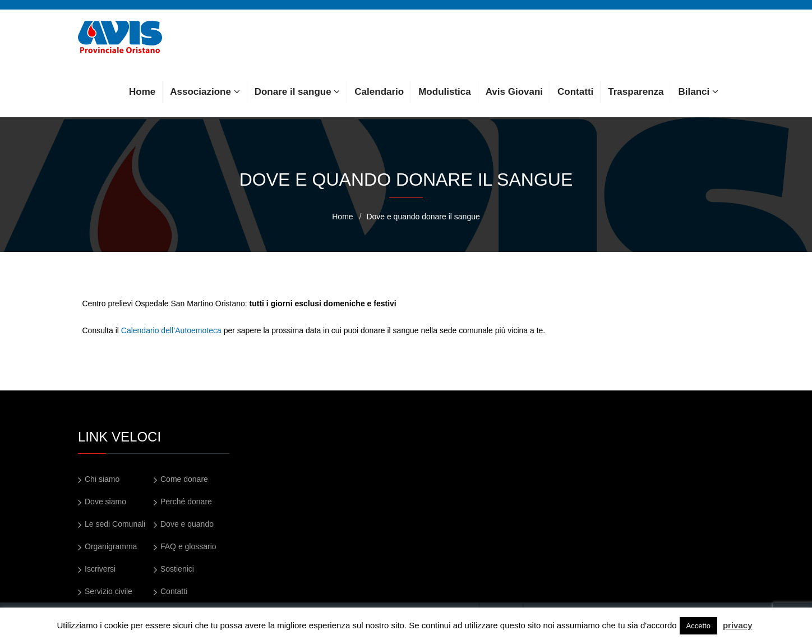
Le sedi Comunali (115, 524)
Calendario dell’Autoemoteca (171, 330)
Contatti (575, 92)
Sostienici (177, 569)
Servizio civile (109, 591)
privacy (738, 625)
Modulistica (445, 92)
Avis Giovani (514, 92)
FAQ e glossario (188, 546)
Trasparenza (636, 92)
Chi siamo (102, 479)
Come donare (184, 479)
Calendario (379, 92)
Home (142, 92)
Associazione (205, 92)
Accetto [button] (698, 626)
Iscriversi (100, 569)
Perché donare (186, 502)
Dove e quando (187, 524)
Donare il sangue (297, 92)
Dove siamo (105, 502)
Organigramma (111, 546)
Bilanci (698, 92)
